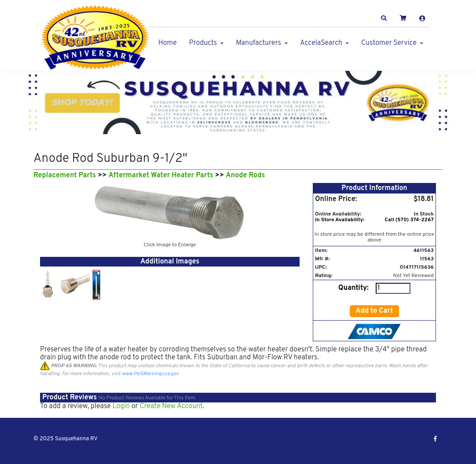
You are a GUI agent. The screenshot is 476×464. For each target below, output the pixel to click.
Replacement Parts (65, 175)
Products (203, 43)
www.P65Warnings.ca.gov (150, 374)
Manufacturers (258, 43)
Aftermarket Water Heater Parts (161, 175)
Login (121, 406)
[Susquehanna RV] (95, 38)
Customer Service (389, 43)
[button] (384, 18)
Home (168, 43)
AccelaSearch (321, 43)
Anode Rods (245, 175)
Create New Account (171, 406)
